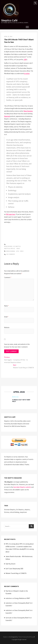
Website (7, 327)
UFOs (18, 251)
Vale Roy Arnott (10, 564)
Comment (8, 277)
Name (6, 306)
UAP (25, 59)
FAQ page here (11, 214)
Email (6, 317)
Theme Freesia (22, 637)
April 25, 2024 (8, 37)
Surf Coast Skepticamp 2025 (14, 569)
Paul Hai (8, 591)
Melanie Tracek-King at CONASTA (16, 573)
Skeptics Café (9, 20)
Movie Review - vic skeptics (12, 246)
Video (18, 249)
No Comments (9, 254)
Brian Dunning (28, 111)
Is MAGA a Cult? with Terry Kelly (21, 401)
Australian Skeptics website (22, 487)
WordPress (30, 637)
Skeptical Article (10, 249)
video (22, 251)
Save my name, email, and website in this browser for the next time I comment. (17, 346)
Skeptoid (7, 116)
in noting (27, 73)
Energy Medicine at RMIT (22, 598)
